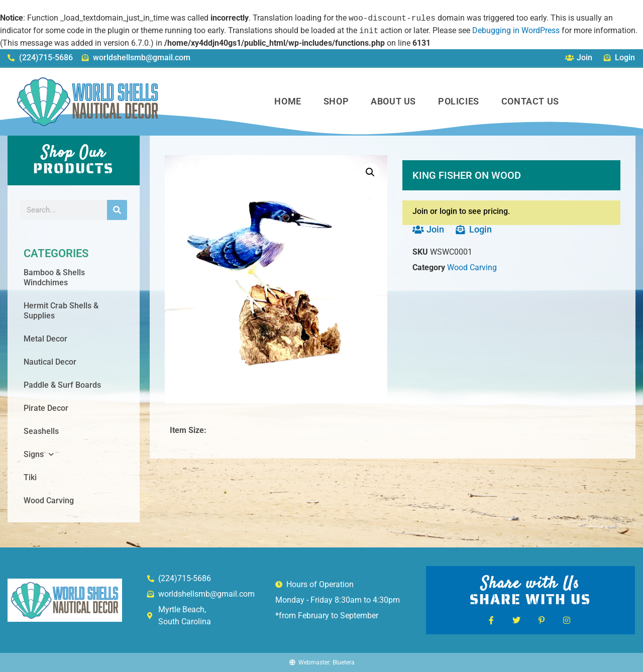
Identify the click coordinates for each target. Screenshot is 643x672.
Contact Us (530, 101)
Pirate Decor (46, 408)
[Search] (117, 210)
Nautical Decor (50, 362)
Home (288, 101)
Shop (336, 101)
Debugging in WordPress (516, 31)
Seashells (41, 431)
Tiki (30, 477)
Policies (459, 101)
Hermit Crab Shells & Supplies (61, 311)
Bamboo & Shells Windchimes (54, 277)
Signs (39, 454)
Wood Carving (49, 500)
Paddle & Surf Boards (62, 385)
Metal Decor (45, 339)
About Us (393, 101)
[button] (370, 172)
